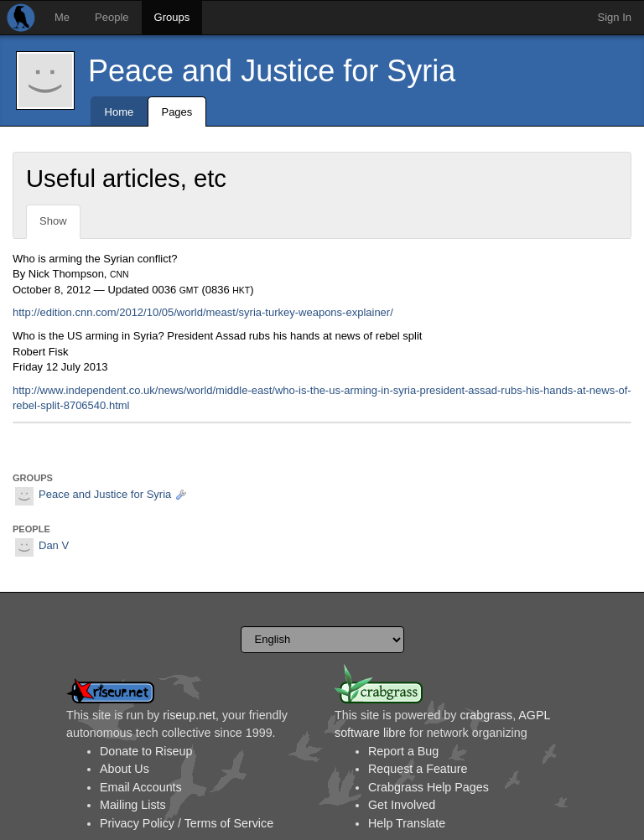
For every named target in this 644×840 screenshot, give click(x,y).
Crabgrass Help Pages (428, 787)
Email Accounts (141, 787)
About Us (125, 769)
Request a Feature (418, 769)
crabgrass (486, 715)
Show (53, 221)
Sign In (615, 17)
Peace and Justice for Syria (272, 71)
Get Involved (402, 805)
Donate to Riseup (146, 751)
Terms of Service (229, 823)
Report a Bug (403, 751)
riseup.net (189, 715)
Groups (172, 17)
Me (62, 17)
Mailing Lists (133, 805)
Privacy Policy (137, 823)
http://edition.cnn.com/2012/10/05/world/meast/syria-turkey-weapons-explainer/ (203, 312)
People (112, 17)
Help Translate (407, 823)
